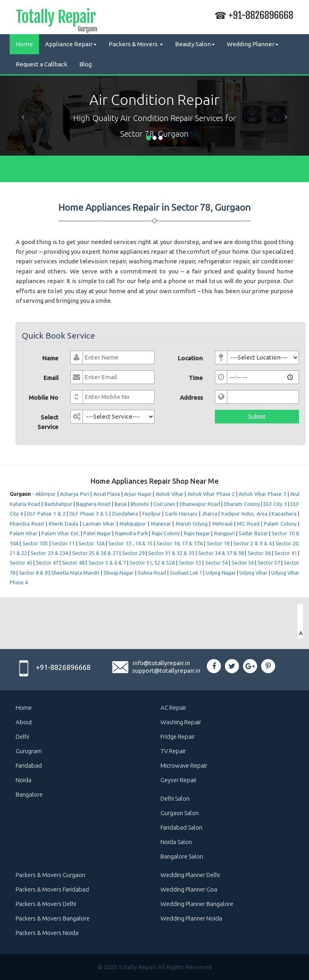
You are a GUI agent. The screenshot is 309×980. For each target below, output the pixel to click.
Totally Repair (56, 18)
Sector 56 (243, 563)
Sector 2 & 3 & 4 (252, 543)
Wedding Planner (253, 44)
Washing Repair (181, 722)
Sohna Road (152, 573)
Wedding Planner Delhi (190, 875)
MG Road (248, 524)
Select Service (48, 422)
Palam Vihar (24, 533)
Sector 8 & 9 (33, 573)
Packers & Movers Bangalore (53, 918)
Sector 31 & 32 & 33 (172, 553)
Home (24, 44)
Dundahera (125, 514)
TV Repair (173, 751)
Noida (24, 780)
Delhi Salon (175, 798)
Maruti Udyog (192, 524)
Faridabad (29, 765)
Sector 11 (63, 543)
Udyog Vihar (253, 573)
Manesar (161, 524)
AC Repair (173, 708)
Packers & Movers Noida (47, 933)
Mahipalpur (133, 524)
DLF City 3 (275, 504)
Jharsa (210, 514)
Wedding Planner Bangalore (197, 904)
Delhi (22, 737)
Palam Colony (280, 524)
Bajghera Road (93, 504)
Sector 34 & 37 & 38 (221, 553)
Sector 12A (91, 543)
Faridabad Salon (181, 827)
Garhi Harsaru (181, 514)
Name (50, 358)
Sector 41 (286, 553)
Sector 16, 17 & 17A (180, 543)
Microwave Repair (184, 765)
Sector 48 (73, 563)
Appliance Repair (71, 44)
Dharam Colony (242, 504)
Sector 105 (35, 543)
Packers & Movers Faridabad (52, 889)
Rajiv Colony (166, 533)
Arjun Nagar (138, 494)
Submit (257, 417)
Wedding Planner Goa (189, 889)
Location (190, 358)
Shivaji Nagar (118, 573)
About (24, 722)
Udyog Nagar (221, 573)
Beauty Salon (195, 44)
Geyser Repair (179, 780)
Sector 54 (216, 563)
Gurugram (29, 751)
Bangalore (29, 794)
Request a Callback (41, 64)
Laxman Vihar (99, 524)
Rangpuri (225, 533)
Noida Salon (176, 842)
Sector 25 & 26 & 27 (95, 553)
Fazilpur (152, 514)
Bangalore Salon (182, 856)
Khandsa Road (27, 524)
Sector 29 (133, 553)
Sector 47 (47, 563)
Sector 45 (21, 563)
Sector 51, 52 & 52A (152, 563)
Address (191, 398)
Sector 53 (190, 563)
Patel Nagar (97, 533)
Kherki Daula (63, 524)
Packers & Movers (136, 44)
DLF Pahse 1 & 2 (46, 514)
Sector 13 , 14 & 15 (130, 543)
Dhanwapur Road (200, 504)
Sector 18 (218, 543)
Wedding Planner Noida (191, 918)
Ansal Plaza (107, 494)
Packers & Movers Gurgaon (50, 875)
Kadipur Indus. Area (244, 514)
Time (196, 378)
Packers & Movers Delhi (46, 904)
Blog (85, 64)
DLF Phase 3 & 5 (89, 514)
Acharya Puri (75, 494)
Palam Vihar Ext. (61, 533)
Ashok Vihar (170, 494)
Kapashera (284, 514)
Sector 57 (269, 563)
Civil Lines (164, 504)
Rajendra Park (131, 533)
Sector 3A (259, 553)
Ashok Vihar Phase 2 (211, 494)
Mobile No (43, 398)
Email (51, 378)
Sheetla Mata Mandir (75, 573)
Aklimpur (46, 494)
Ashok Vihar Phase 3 (262, 494)
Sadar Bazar (253, 533)
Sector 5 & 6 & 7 (107, 563)
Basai (121, 504)
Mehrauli (222, 524)
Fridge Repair (178, 737)
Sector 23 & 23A (49, 553)
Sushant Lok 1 (186, 573)
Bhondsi (140, 504)
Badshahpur (58, 504)
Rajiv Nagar (197, 533)
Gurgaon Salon (180, 813)
